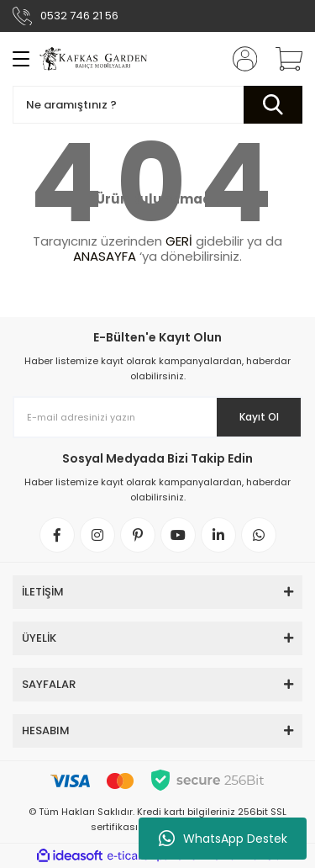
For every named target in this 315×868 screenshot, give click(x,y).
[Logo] (94, 59)
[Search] (157, 105)
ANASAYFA (105, 256)
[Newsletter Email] (157, 417)
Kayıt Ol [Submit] (259, 417)
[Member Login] (239, 59)
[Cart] (283, 59)
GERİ (179, 241)
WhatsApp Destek (223, 839)
